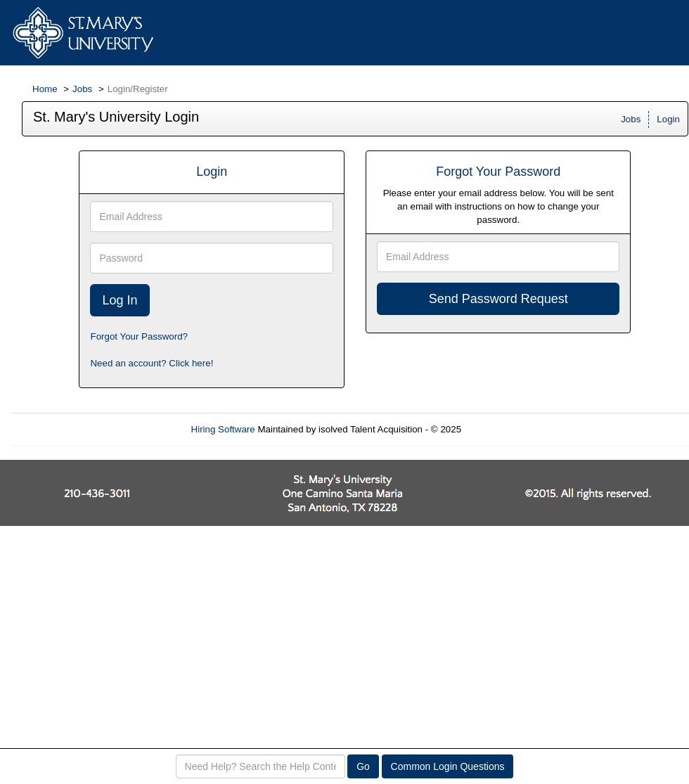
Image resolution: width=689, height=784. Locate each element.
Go (363, 766)
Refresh (503, 429)
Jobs (82, 89)
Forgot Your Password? (139, 336)
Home (45, 89)
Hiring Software (223, 429)
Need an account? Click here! (152, 363)
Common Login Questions (448, 766)
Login (668, 119)
